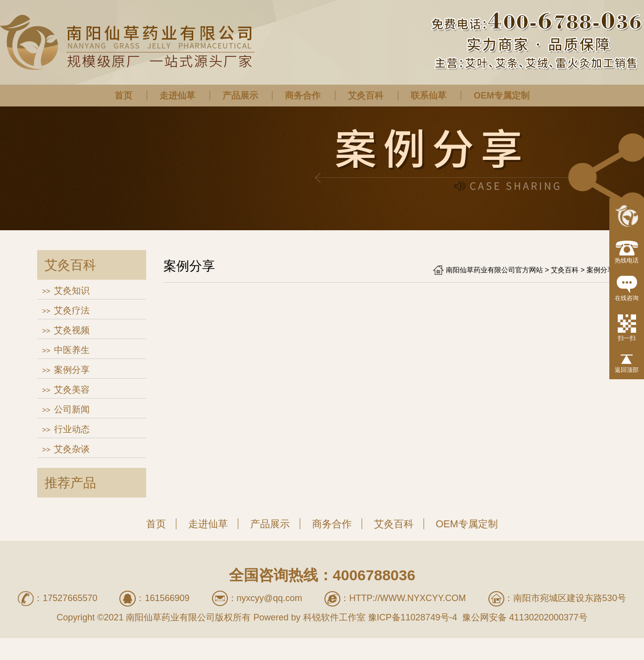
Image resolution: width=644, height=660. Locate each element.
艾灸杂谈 (72, 449)
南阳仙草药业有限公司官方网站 (494, 270)
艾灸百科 (366, 96)
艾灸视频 (72, 330)
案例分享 (72, 370)
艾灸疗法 (72, 310)
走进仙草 (177, 96)
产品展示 (240, 96)
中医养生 (72, 350)
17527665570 (70, 598)
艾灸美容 (72, 390)
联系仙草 (429, 96)
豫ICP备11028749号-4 (413, 617)
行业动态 (72, 429)
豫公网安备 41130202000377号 (524, 617)
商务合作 (303, 96)
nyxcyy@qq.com (269, 598)
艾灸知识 (72, 291)
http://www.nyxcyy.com (408, 598)
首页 (123, 96)
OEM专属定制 (502, 96)
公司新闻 (72, 409)
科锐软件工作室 (334, 617)
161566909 (167, 598)
